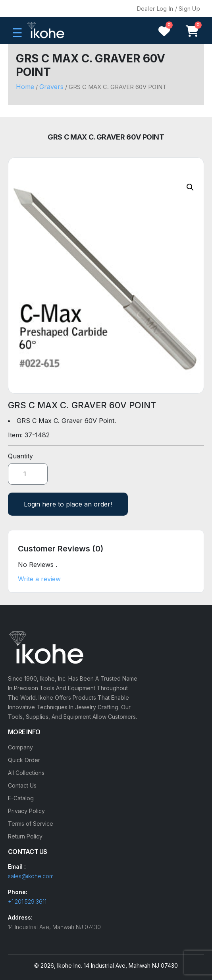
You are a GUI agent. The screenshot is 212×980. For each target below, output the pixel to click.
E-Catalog (21, 798)
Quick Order (24, 760)
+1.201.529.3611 (27, 901)
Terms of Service (31, 824)
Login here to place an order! (68, 504)
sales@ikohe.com (31, 876)
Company (20, 747)
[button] (190, 187)
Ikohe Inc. (70, 965)
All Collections (26, 773)
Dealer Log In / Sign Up (169, 9)
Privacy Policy (26, 811)
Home (25, 87)
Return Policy (25, 836)
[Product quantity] (28, 474)
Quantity (20, 456)
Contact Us (22, 785)
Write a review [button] (39, 579)
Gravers (51, 87)
